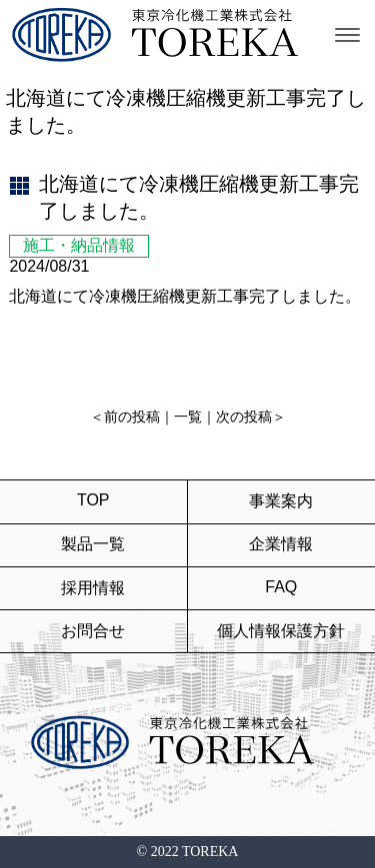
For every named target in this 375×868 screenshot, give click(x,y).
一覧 (188, 417)
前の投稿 (132, 417)
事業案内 (281, 501)
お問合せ (93, 631)
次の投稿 (244, 417)
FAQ (281, 587)
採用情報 (93, 588)
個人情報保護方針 (281, 631)
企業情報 (281, 544)
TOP (93, 500)
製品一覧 (93, 544)
